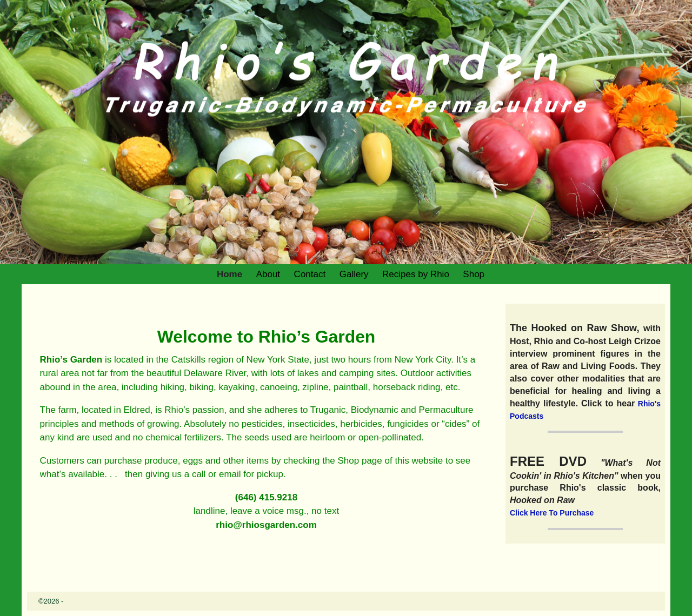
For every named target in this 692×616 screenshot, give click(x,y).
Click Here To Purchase (552, 513)
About (268, 274)
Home (229, 274)
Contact (310, 274)
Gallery (354, 274)
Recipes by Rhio (416, 274)
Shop (474, 274)
